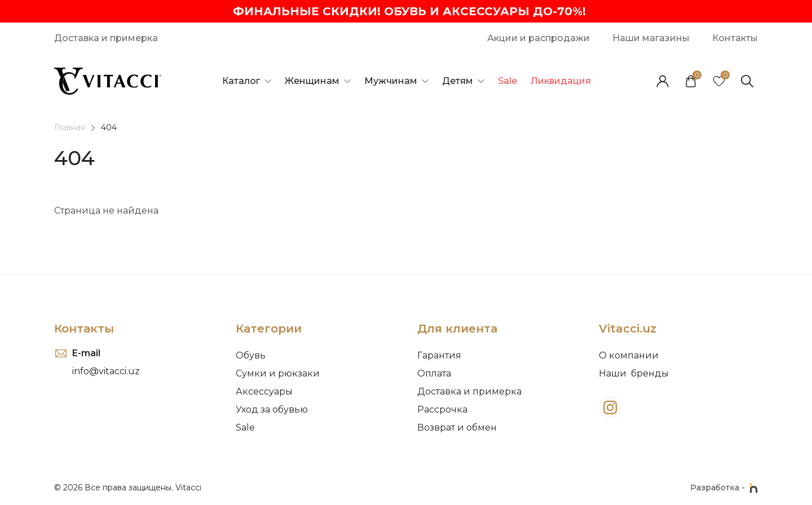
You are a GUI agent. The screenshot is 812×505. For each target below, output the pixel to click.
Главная (70, 127)
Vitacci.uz (628, 329)
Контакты (84, 329)
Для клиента (457, 329)
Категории (269, 329)
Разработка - (724, 488)
